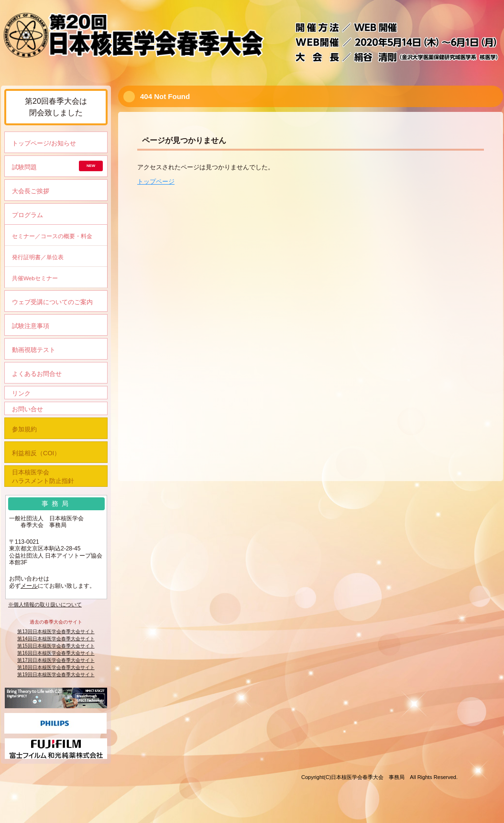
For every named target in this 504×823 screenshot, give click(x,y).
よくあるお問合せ (37, 374)
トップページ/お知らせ (44, 143)
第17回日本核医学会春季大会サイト (56, 660)
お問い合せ (27, 409)
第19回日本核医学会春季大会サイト (56, 675)
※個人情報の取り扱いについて (45, 604)
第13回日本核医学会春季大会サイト (56, 631)
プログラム (27, 215)
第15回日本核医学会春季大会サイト (56, 646)
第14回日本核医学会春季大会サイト (56, 639)
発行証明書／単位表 (38, 257)
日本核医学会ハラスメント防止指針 (43, 477)
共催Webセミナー (35, 278)
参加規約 (24, 429)
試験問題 (24, 167)
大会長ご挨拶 (31, 191)
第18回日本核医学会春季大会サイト (56, 667)
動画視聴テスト (34, 350)
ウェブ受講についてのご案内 (52, 302)
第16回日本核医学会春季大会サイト (56, 653)
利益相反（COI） (36, 453)
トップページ (156, 181)
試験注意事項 (31, 326)
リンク (21, 393)
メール (29, 586)
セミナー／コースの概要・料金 (52, 236)
